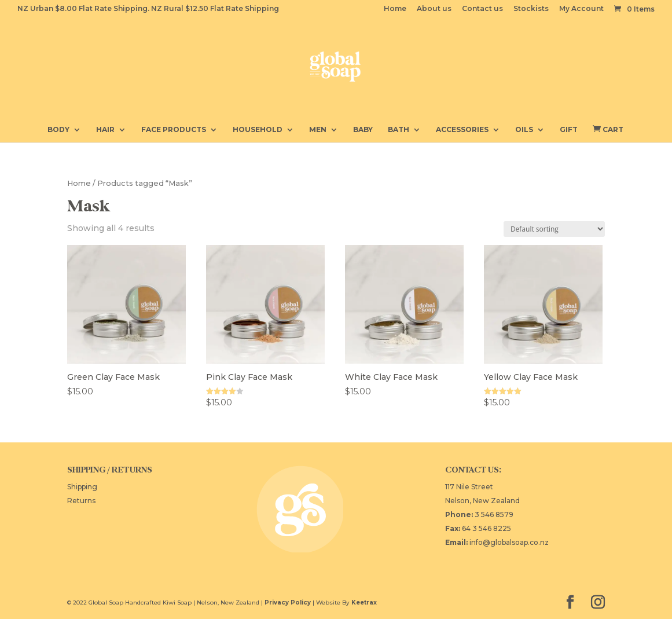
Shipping (82, 487)
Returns (81, 501)
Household (258, 130)
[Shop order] (554, 229)
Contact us (482, 9)
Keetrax (364, 602)
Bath (399, 130)
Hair (105, 130)
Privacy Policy (288, 602)
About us (434, 9)
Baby (363, 130)
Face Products (174, 130)
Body (58, 130)
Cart (608, 129)
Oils (524, 130)
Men (318, 130)
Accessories (462, 130)
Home (395, 9)
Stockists (531, 9)
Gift (569, 130)
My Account (581, 9)
